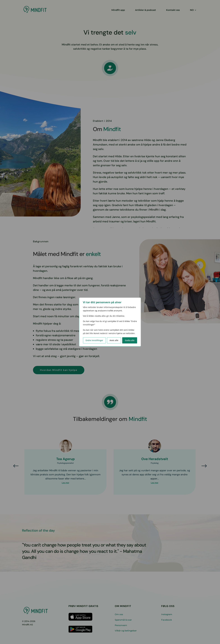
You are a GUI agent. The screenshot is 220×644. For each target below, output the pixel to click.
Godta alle (130, 340)
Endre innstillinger (94, 340)
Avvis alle (114, 340)
